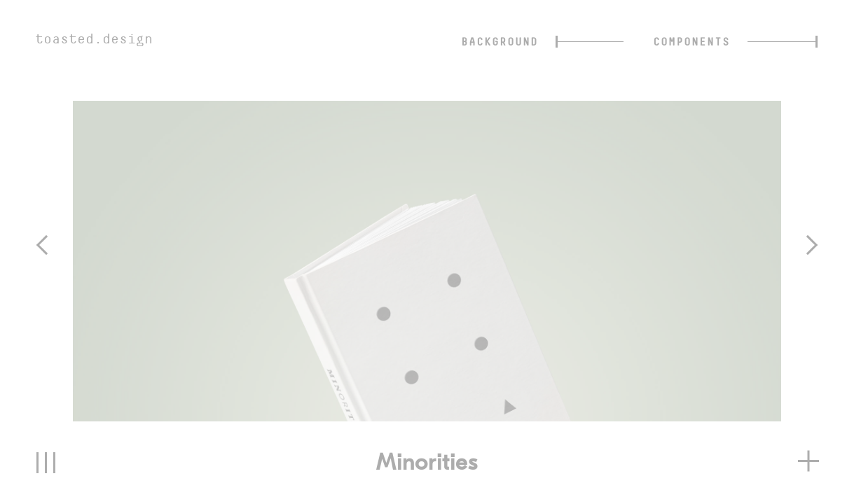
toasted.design (94, 39)
